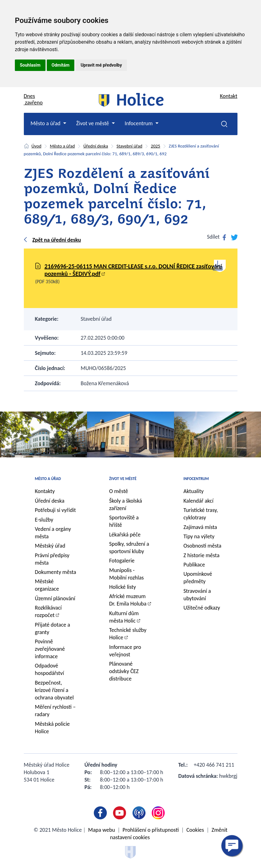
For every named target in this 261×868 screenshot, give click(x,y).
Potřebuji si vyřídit (56, 510)
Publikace (194, 565)
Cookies (195, 830)
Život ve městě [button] (93, 123)
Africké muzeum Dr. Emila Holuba (128, 600)
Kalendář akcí (199, 501)
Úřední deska (96, 146)
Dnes (33, 99)
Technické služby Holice (128, 634)
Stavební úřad (129, 146)
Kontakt (228, 96)
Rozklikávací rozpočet (48, 611)
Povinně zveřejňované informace (50, 649)
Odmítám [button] (61, 65)
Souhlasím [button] (30, 65)
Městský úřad (50, 546)
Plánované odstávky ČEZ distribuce (124, 671)
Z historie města (202, 555)
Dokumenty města (56, 572)
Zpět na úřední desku (57, 240)
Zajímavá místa (200, 527)
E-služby (44, 520)
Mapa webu (102, 830)
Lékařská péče (125, 535)
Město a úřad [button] (46, 123)
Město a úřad (62, 146)
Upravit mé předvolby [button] (101, 65)
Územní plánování (55, 598)
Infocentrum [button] (139, 123)
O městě (119, 491)
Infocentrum (196, 479)
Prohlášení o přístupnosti (151, 830)
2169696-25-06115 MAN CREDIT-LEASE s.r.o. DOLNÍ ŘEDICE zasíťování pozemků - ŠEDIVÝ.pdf (133, 270)
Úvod (37, 146)
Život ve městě (123, 479)
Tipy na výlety (199, 536)
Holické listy (123, 587)
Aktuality (194, 491)
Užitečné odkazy (202, 608)
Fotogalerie (122, 561)
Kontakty (45, 491)
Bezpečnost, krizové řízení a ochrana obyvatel (54, 690)
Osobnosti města (202, 546)
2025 (155, 146)
